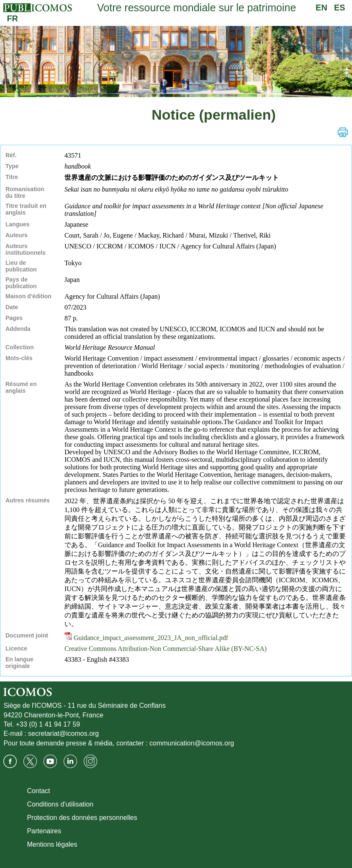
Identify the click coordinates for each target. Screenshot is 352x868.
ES (340, 8)
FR (12, 18)
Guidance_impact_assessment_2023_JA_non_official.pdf (146, 638)
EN (321, 8)
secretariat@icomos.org (63, 734)
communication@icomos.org (192, 743)
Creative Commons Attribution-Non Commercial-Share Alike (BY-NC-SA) (166, 649)
